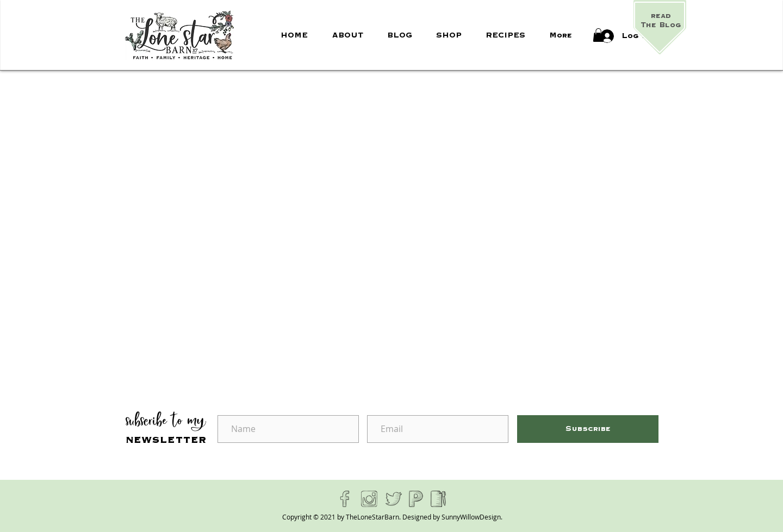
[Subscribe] (588, 429)
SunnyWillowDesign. (472, 517)
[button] (598, 35)
